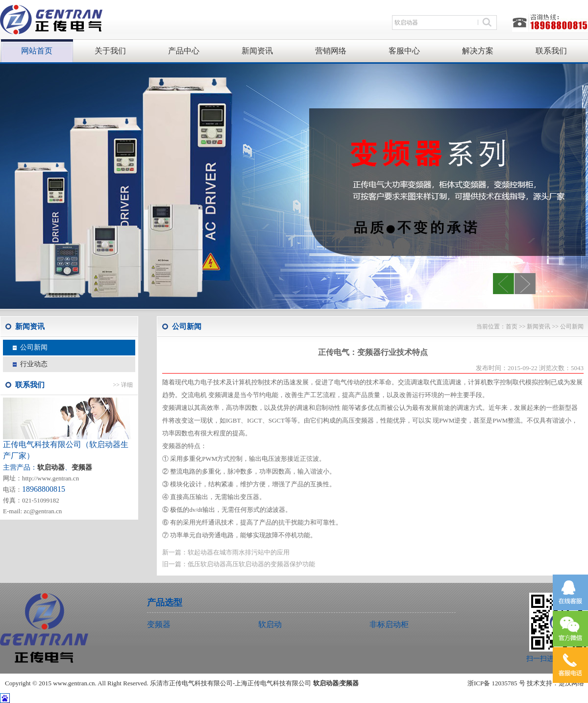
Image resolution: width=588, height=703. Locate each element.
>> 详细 (123, 385)
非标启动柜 (389, 624)
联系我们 (551, 51)
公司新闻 (34, 347)
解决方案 (478, 51)
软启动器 (326, 683)
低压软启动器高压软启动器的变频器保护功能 (251, 564)
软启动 (270, 624)
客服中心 (404, 51)
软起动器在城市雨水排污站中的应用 (239, 552)
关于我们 (110, 51)
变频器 (82, 467)
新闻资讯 (257, 51)
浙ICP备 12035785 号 (496, 683)
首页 (512, 326)
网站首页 (37, 51)
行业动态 (34, 364)
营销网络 (331, 51)
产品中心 (184, 51)
